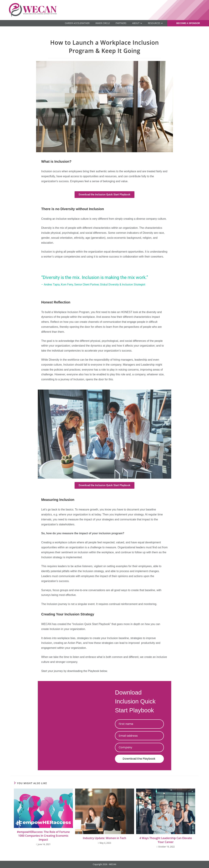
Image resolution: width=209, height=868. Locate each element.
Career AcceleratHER (77, 23)
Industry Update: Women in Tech (105, 838)
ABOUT (137, 23)
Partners (121, 23)
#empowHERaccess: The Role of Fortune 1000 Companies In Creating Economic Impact (43, 836)
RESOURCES (155, 23)
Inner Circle (103, 23)
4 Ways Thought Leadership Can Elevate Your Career (166, 840)
